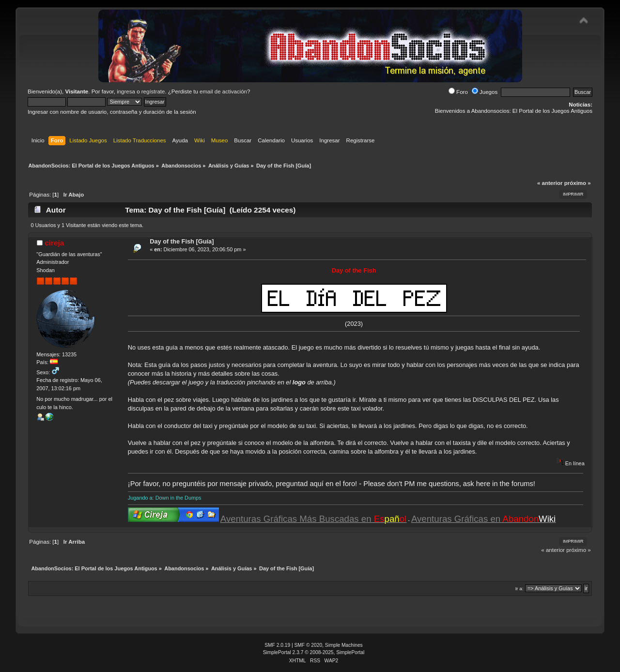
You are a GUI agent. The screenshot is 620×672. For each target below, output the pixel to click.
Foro (458, 92)
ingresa (126, 92)
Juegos (485, 92)
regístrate (153, 92)
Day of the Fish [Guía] (182, 241)
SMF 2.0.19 (277, 645)
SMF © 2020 (309, 645)
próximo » (578, 183)
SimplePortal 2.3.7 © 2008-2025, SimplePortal (314, 652)
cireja (54, 243)
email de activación (223, 92)
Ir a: (519, 588)
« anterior (550, 183)
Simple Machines (344, 645)
